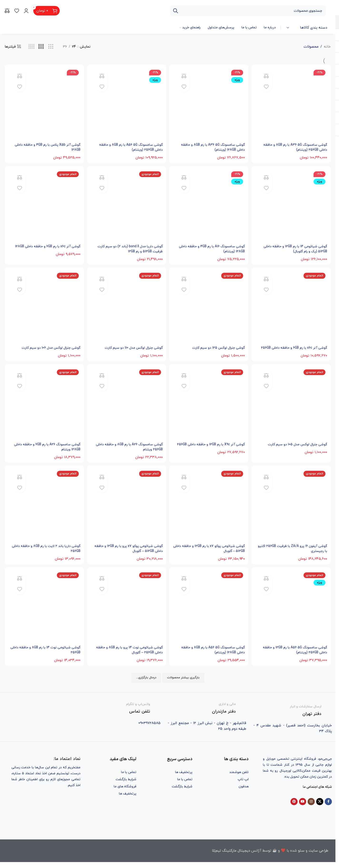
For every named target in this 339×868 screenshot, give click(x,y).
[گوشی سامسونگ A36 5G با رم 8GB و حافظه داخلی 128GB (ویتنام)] (209, 104)
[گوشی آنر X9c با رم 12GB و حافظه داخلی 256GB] (209, 410)
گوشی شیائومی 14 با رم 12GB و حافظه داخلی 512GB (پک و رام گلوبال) (292, 248)
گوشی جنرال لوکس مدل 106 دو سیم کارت (47, 348)
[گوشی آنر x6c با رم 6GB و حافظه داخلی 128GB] (44, 206)
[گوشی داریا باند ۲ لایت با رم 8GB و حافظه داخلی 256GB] (44, 511)
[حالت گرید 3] (51, 47)
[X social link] (320, 808)
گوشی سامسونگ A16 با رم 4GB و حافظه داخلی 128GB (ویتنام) (213, 248)
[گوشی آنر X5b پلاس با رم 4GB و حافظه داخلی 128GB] (44, 104)
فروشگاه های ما (125, 792)
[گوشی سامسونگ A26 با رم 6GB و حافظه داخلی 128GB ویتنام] (44, 410)
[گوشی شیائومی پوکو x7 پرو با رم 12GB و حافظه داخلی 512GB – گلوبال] (127, 511)
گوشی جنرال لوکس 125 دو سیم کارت (216, 348)
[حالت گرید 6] (32, 47)
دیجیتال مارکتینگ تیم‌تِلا (231, 857)
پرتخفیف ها (184, 778)
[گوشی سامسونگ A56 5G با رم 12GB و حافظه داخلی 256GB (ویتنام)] (292, 614)
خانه (327, 47)
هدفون (244, 792)
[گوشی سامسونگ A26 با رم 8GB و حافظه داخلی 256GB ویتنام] (127, 410)
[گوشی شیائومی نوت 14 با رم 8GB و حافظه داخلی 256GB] (44, 614)
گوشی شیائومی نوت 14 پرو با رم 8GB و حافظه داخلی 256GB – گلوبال (131, 656)
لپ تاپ (243, 785)
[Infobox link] (293, 715)
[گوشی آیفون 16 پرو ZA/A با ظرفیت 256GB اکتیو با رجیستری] (292, 511)
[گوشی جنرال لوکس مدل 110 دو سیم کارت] (127, 308)
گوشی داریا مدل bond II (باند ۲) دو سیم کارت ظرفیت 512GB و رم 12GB (126, 248)
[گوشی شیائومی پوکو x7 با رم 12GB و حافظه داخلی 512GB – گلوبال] (209, 511)
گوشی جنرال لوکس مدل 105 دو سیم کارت (295, 449)
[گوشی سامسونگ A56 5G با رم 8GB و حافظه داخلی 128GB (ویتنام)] (209, 614)
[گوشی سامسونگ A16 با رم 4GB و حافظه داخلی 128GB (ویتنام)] (209, 206)
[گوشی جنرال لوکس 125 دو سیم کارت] (209, 308)
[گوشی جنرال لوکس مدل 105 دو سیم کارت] (292, 410)
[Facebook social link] (328, 808)
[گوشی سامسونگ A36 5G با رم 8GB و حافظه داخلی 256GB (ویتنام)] (292, 104)
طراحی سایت (318, 857)
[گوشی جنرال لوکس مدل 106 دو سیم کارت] (44, 308)
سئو (301, 857)
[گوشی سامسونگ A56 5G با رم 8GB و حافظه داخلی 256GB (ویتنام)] (127, 104)
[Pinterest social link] (294, 808)
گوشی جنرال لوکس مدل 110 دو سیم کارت (130, 348)
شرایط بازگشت (182, 792)
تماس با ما (185, 785)
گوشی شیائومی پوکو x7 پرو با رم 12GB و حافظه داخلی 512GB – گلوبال (130, 554)
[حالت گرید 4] (41, 47)
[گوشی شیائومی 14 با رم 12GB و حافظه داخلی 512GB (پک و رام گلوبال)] (292, 206)
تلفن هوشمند (239, 778)
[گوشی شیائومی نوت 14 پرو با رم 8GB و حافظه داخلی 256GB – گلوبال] (127, 614)
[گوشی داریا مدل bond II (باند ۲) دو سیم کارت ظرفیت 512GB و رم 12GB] (127, 206)
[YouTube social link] (303, 808)
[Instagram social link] (311, 808)
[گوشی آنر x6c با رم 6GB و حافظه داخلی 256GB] (292, 308)
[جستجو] (248, 11)
